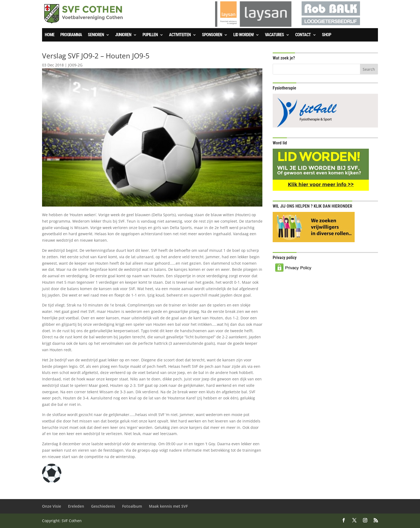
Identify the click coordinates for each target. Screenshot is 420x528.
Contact (303, 35)
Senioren (96, 35)
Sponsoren (212, 35)
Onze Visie (52, 506)
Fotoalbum (132, 506)
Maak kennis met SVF (168, 506)
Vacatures (274, 35)
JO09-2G (75, 65)
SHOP (327, 35)
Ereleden (76, 506)
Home (50, 35)
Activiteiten (180, 35)
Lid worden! (243, 35)
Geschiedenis (103, 506)
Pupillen (150, 35)
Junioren (123, 35)
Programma (71, 35)
